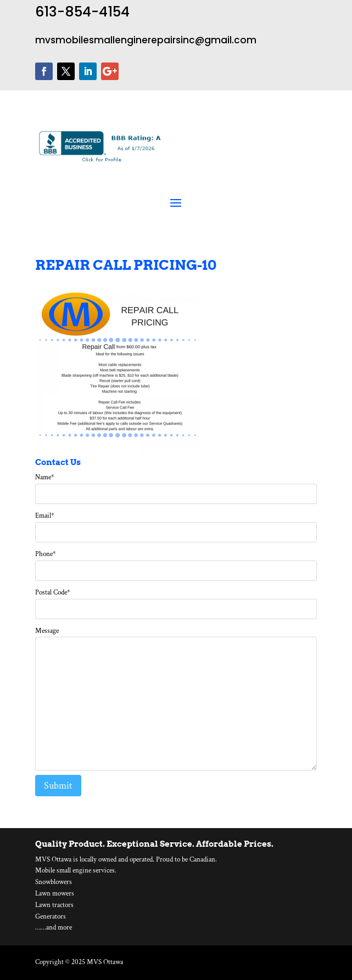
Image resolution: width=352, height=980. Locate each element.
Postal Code (53, 593)
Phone (46, 554)
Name (45, 477)
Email (45, 516)
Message (47, 631)
